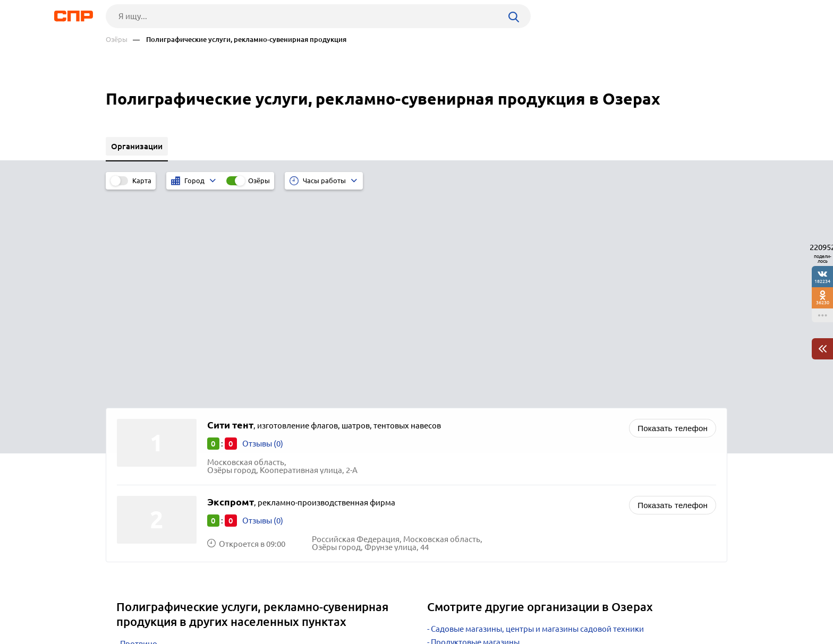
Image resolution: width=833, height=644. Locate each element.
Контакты (344, 605)
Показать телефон (673, 219)
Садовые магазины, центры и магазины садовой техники (537, 420)
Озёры (117, 40)
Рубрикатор (125, 605)
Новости (191, 605)
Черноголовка (147, 474)
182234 (822, 281)
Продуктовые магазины (475, 433)
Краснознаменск (151, 461)
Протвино (139, 435)
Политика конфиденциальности (248, 636)
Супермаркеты (458, 446)
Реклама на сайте (266, 605)
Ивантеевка (142, 488)
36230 (823, 302)
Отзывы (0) (263, 234)
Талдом (134, 448)
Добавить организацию (679, 604)
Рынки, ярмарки (461, 460)
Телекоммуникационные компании (498, 473)
